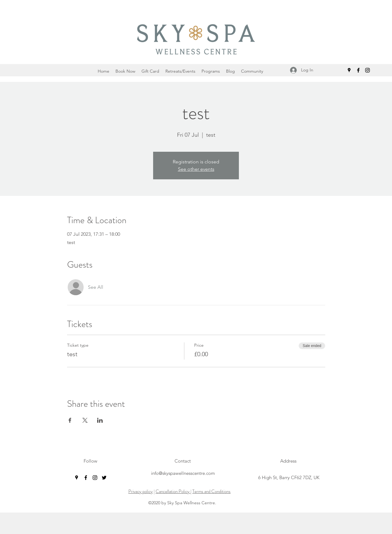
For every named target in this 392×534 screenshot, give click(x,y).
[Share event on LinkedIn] (100, 420)
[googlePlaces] (349, 70)
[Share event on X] (85, 420)
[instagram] (367, 70)
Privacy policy (141, 491)
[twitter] (104, 478)
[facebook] (358, 70)
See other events (196, 169)
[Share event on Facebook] (70, 420)
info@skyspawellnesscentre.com (183, 473)
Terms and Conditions (211, 491)
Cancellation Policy (173, 491)
